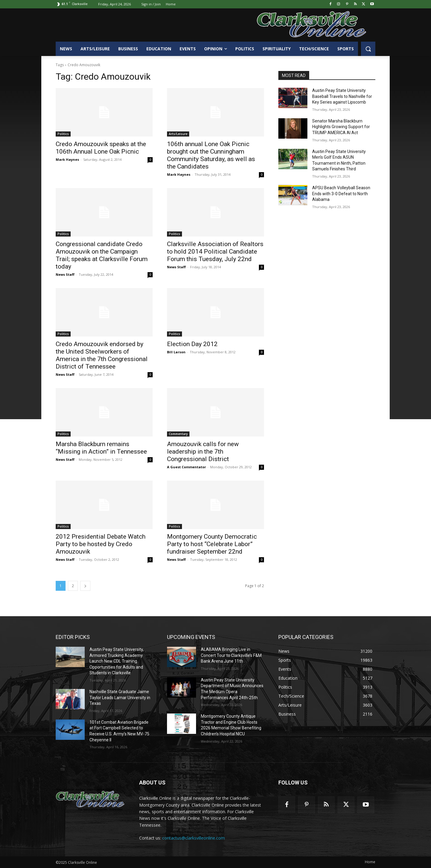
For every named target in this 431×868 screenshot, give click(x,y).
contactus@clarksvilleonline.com (194, 838)
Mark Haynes (67, 159)
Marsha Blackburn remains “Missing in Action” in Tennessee (101, 448)
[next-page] (85, 586)
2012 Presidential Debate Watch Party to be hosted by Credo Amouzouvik (101, 544)
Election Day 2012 (192, 344)
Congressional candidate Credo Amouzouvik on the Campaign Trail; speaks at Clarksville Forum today (102, 255)
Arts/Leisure (178, 134)
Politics (63, 134)
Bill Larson (176, 352)
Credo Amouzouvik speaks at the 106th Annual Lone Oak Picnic (101, 148)
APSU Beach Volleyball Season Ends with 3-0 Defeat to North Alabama (341, 194)
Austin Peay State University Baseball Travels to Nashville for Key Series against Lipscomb (342, 96)
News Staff (65, 274)
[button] (368, 49)
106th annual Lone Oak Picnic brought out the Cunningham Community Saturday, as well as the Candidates (211, 155)
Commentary (178, 434)
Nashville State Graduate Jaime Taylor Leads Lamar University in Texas (120, 697)
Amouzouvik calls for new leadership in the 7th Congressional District (203, 452)
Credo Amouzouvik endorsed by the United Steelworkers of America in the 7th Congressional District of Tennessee (102, 355)
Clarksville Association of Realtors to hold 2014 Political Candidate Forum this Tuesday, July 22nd (215, 252)
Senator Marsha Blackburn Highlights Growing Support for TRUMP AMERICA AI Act (341, 127)
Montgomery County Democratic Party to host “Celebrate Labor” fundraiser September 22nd (212, 544)
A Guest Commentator (186, 467)
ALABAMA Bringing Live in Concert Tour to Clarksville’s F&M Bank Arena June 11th (231, 655)
